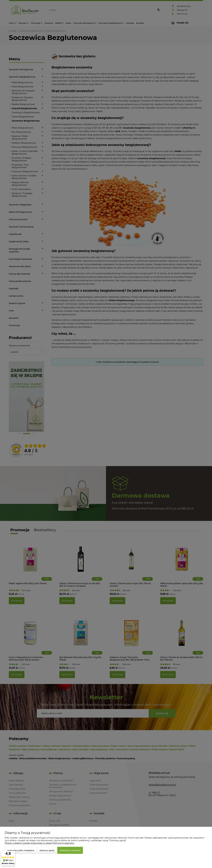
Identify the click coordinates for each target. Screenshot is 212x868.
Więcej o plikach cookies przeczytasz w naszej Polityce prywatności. (40, 843)
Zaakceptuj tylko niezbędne (21, 850)
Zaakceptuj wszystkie (70, 850)
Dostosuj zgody (47, 850)
